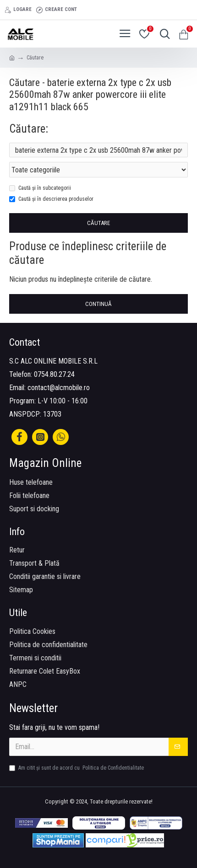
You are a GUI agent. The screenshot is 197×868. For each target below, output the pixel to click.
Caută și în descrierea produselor (51, 199)
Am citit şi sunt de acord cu (77, 768)
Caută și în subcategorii (40, 188)
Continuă (98, 304)
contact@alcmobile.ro (59, 388)
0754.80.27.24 (54, 374)
